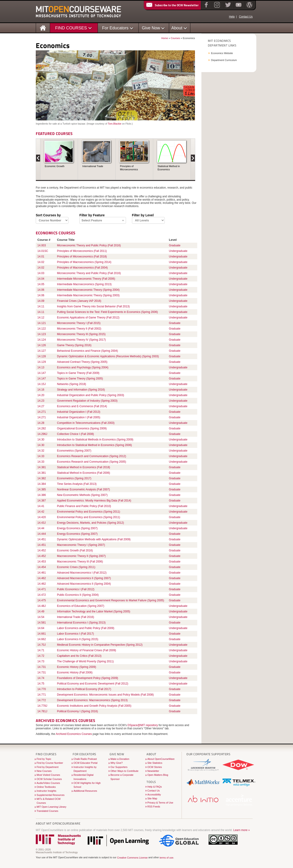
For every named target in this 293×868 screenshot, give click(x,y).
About (177, 28)
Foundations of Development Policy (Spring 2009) (88, 678)
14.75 (41, 684)
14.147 (42, 373)
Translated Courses (48, 811)
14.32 (41, 451)
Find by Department (48, 767)
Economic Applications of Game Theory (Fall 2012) (88, 318)
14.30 (41, 440)
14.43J (42, 523)
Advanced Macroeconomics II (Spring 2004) (84, 584)
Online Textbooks (46, 787)
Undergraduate (178, 251)
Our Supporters (119, 767)
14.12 (41, 318)
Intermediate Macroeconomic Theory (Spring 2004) (88, 290)
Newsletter (153, 771)
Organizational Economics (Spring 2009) (82, 428)
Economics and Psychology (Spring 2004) (83, 367)
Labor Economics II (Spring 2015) (78, 639)
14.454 (42, 567)
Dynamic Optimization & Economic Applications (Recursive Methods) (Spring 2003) (108, 356)
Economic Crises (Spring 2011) (76, 567)
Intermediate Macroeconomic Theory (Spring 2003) (88, 295)
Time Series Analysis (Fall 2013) (77, 484)
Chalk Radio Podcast (85, 759)
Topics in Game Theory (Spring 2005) (80, 379)
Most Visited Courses (48, 775)
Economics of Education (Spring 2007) (81, 606)
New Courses (44, 771)
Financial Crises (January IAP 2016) (79, 301)
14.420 (42, 517)
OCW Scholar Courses (49, 779)
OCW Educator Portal (86, 763)
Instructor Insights (46, 791)
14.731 (42, 667)
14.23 (41, 401)
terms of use (166, 858)
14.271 (42, 412)
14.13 (41, 367)
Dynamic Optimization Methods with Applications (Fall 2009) (94, 539)
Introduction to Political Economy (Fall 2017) (84, 689)
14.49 (41, 611)
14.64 (41, 628)
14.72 (41, 656)
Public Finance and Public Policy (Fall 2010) (84, 506)
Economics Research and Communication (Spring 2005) (91, 462)
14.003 (42, 245)
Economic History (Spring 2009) (76, 667)
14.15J (42, 384)
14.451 (42, 539)
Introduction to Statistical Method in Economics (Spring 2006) (94, 445)
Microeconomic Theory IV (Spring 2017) (81, 340)
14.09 (41, 301)
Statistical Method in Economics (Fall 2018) (84, 467)
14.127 (42, 351)
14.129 (42, 362)
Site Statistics (155, 763)
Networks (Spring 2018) (72, 384)
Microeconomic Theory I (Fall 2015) (79, 323)
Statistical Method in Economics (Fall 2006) (84, 473)
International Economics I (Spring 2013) (81, 623)
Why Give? (117, 763)
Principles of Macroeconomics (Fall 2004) (82, 268)
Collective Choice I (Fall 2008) (75, 434)
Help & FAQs (155, 787)
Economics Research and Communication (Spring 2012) (91, 456)
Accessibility (154, 795)
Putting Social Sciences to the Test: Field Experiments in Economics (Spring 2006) (107, 312)
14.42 (41, 512)
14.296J (42, 434)
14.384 (42, 484)
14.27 (41, 406)
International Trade (93, 166)
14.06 (41, 290)
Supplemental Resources (51, 795)
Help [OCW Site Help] (232, 17)
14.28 (41, 423)
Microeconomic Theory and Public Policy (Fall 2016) (89, 245)
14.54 (41, 617)
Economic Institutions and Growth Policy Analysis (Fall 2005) (94, 706)
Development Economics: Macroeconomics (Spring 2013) (92, 700)
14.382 (42, 478)
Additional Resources (85, 791)
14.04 (41, 279)
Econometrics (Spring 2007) (74, 451)
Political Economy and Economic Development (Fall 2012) (93, 684)
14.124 (42, 340)
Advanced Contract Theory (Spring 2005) (82, 362)
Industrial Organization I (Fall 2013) (79, 412)
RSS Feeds (154, 807)
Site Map (152, 798)
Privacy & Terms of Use (160, 803)
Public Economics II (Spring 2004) (78, 595)
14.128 (42, 356)
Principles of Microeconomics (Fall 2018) (82, 257)
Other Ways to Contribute (124, 771)
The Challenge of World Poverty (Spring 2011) (85, 661)
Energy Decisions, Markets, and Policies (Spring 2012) (90, 523)
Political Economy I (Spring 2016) (77, 711)
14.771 (42, 695)
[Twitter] (228, 8)
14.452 (42, 550)
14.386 (42, 495)
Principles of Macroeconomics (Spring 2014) (84, 262)
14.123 (42, 334)
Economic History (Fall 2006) (75, 672)
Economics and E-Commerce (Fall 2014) (82, 406)
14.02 (41, 262)
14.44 (41, 528)
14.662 (42, 639)
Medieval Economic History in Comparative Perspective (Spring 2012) (100, 645)
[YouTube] (238, 8)
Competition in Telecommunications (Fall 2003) (86, 423)
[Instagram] (217, 8)
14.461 (42, 573)
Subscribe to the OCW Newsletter (172, 5)
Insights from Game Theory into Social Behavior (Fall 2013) (93, 306)
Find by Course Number (50, 763)
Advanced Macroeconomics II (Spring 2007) (84, 578)
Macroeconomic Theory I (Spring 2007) (81, 545)
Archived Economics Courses (74, 734)
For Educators (115, 28)
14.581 (42, 623)
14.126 (42, 345)
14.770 (42, 689)
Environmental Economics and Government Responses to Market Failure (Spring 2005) (111, 600)
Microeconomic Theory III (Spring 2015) (81, 334)
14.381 (42, 467)
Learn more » (241, 830)
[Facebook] (206, 8)
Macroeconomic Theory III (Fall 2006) (80, 562)
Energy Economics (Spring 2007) (77, 528)
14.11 (41, 306)
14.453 (42, 562)
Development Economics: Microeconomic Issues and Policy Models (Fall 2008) (105, 695)
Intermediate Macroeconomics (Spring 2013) (84, 284)
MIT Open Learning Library (52, 807)
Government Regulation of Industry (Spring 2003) (87, 401)
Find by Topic (44, 759)
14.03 (41, 273)
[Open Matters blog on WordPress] (249, 8)
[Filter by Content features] (102, 221)
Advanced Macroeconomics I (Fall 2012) (82, 573)
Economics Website (222, 53)
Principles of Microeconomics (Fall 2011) (82, 251)
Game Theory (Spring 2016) (74, 345)
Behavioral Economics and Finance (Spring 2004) (87, 351)
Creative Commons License (132, 858)
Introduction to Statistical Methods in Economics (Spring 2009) (95, 440)
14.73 (41, 661)
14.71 (41, 650)
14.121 (42, 323)
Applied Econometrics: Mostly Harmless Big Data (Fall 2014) (94, 501)
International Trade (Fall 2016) (76, 617)
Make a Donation (120, 759)
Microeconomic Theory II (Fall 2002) (79, 329)
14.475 (42, 600)
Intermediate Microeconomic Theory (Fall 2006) (86, 279)
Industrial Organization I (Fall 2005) (79, 417)
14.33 (41, 456)
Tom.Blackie (114, 124)
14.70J (42, 645)
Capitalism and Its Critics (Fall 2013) (79, 656)
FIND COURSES (71, 28)
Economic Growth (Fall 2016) (75, 550)
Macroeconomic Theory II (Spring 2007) (81, 556)
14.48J (42, 606)
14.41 (41, 506)
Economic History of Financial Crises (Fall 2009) (87, 650)
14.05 (41, 284)
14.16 (41, 390)
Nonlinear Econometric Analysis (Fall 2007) (83, 489)
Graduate (175, 245)
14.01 (41, 257)
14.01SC (43, 251)
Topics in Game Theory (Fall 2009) (78, 373)
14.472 (42, 595)
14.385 (42, 489)
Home (165, 38)
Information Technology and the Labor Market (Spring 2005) (94, 611)
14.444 (42, 534)
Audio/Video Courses (48, 783)
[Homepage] (43, 28)
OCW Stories (155, 767)
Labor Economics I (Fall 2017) (75, 634)
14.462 (42, 578)
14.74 (41, 678)
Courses (175, 38)
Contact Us (246, 17)
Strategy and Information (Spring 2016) (81, 390)
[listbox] (148, 220)
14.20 (41, 395)
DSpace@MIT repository (143, 725)
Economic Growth (55, 166)
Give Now (151, 28)
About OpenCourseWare (161, 759)
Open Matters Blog (158, 775)
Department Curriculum (224, 60)
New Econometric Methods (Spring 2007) (82, 495)
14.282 (42, 428)
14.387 (42, 501)
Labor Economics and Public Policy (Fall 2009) (86, 628)
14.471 (42, 589)
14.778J (42, 706)
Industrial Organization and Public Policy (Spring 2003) (91, 395)
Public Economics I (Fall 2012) (76, 589)
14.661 (42, 634)
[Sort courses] (52, 220)
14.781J (42, 711)
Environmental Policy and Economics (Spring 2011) (88, 512)
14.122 (42, 329)
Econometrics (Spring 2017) (74, 478)
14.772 (42, 700)
